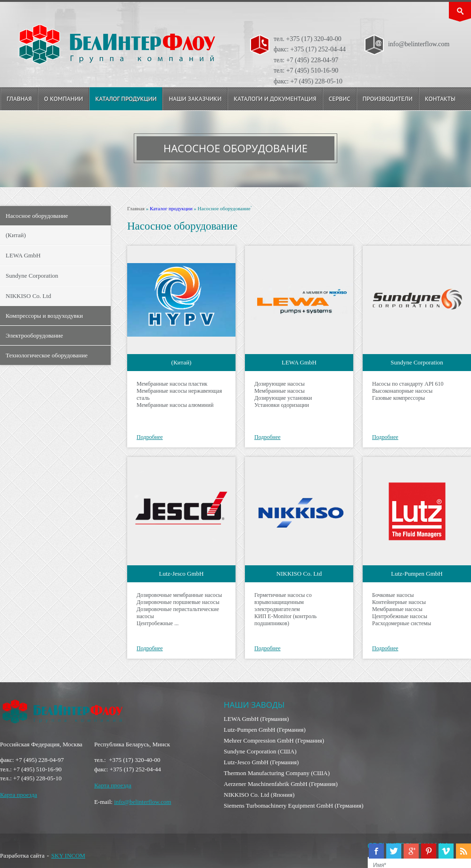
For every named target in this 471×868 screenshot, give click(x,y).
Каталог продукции (126, 99)
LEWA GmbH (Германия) (256, 719)
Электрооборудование (34, 335)
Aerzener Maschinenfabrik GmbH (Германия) (281, 784)
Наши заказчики (195, 99)
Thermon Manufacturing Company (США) (277, 773)
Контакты (440, 99)
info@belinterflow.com (142, 802)
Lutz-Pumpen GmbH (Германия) (265, 730)
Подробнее (150, 437)
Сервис (340, 99)
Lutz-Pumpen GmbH (417, 574)
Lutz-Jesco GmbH (182, 574)
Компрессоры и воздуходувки (44, 316)
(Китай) (16, 235)
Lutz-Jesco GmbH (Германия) (261, 762)
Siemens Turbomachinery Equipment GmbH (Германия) (294, 806)
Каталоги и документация (275, 99)
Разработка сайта (22, 856)
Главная (19, 99)
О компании (63, 99)
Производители (388, 99)
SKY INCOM (68, 856)
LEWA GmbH (23, 255)
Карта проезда (19, 795)
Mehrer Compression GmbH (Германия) (274, 740)
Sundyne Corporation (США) (260, 751)
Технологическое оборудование (47, 355)
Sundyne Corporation (32, 276)
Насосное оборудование (37, 216)
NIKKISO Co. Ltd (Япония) (259, 795)
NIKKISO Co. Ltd (28, 296)
